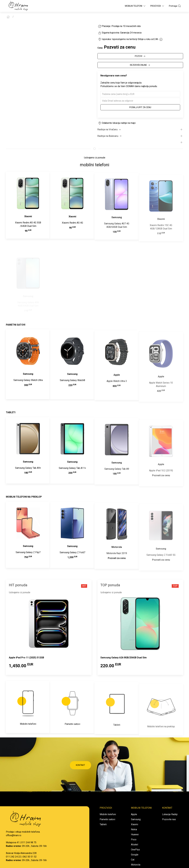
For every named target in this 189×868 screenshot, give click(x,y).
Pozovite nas (169, 819)
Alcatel (135, 845)
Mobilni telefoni (108, 814)
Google (135, 855)
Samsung (136, 819)
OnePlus (135, 850)
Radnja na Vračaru (109, 130)
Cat (133, 860)
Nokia (134, 829)
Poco (134, 840)
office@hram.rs (14, 835)
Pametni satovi (107, 819)
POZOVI (140, 56)
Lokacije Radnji (170, 814)
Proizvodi (157, 6)
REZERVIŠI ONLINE (140, 65)
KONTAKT (80, 765)
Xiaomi (135, 824)
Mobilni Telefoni (135, 6)
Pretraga (175, 6)
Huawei (135, 834)
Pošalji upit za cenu (140, 107)
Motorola (136, 865)
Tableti (103, 824)
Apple (134, 814)
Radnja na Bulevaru (110, 136)
